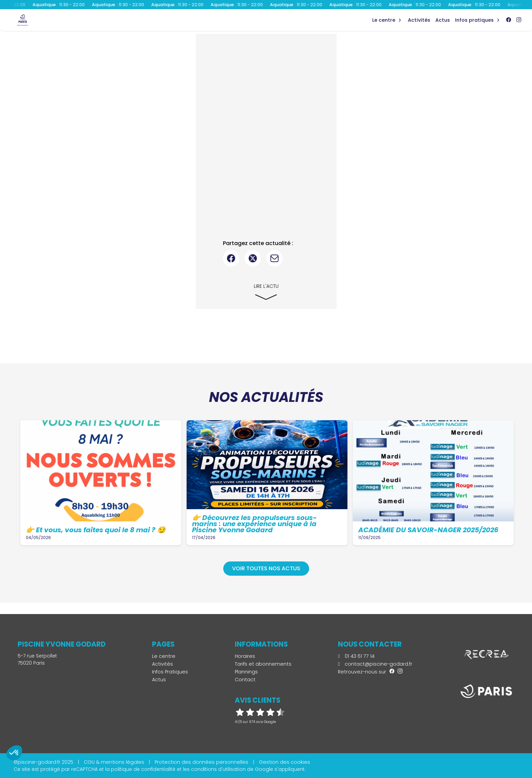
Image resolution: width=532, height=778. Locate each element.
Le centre (164, 656)
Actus (443, 20)
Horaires (245, 656)
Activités (419, 20)
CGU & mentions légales (114, 762)
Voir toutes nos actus (266, 568)
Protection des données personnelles (202, 762)
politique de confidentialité (143, 769)
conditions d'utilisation (218, 769)
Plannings (246, 672)
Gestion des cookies (284, 762)
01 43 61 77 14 (356, 656)
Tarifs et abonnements (263, 664)
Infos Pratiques (474, 20)
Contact (245, 680)
